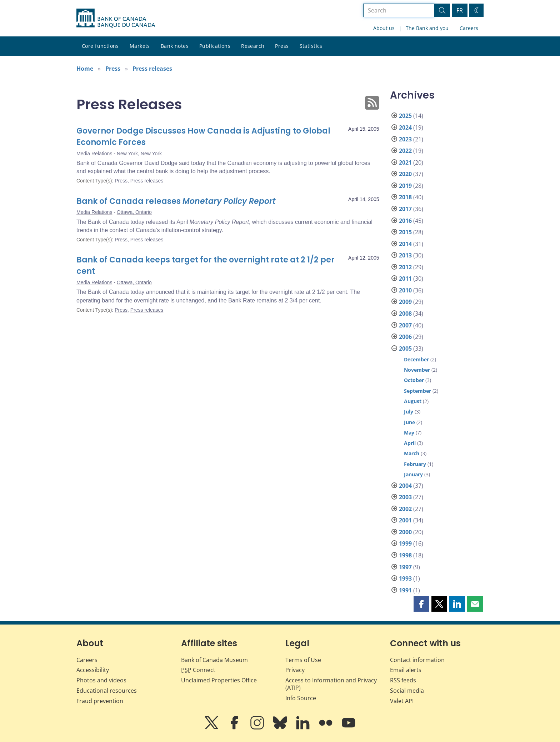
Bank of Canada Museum (214, 660)
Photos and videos (101, 680)
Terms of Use (303, 660)
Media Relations (94, 154)
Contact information (417, 660)
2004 (405, 486)
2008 (405, 314)
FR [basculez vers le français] (460, 10)
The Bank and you (427, 28)
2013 (405, 255)
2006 (405, 337)
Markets (140, 46)
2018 (405, 197)
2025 (405, 116)
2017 (405, 209)
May (409, 433)
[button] (421, 604)
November (417, 370)
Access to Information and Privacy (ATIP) (331, 684)
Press (282, 46)
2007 (405, 325)
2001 (405, 520)
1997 (405, 567)
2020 (405, 174)
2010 (405, 290)
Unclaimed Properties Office (219, 680)
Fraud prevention (100, 701)
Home (85, 69)
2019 (405, 186)
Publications (215, 46)
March (412, 453)
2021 (405, 162)
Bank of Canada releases (176, 201)
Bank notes (175, 46)
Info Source (301, 698)
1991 (405, 590)
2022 (405, 151)
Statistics (311, 46)
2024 (405, 127)
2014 (405, 244)
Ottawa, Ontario (134, 212)
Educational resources (107, 691)
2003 (405, 497)
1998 (405, 555)
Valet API (402, 701)
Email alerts (406, 670)
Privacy (295, 670)
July (409, 412)
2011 (405, 279)
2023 (405, 139)
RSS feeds (403, 680)
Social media (407, 691)
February (415, 464)
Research (253, 46)
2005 (405, 349)
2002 (405, 509)
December (416, 359)
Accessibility (93, 670)
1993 (405, 578)
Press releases (152, 69)
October (414, 380)
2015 (405, 232)
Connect (198, 670)
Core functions (100, 46)
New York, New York (139, 154)
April (410, 443)
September (417, 391)
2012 (405, 267)
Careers (469, 28)
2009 (405, 302)
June (409, 422)
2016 (405, 221)
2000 (405, 532)
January (413, 474)
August (413, 401)
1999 (405, 543)
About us (384, 28)
